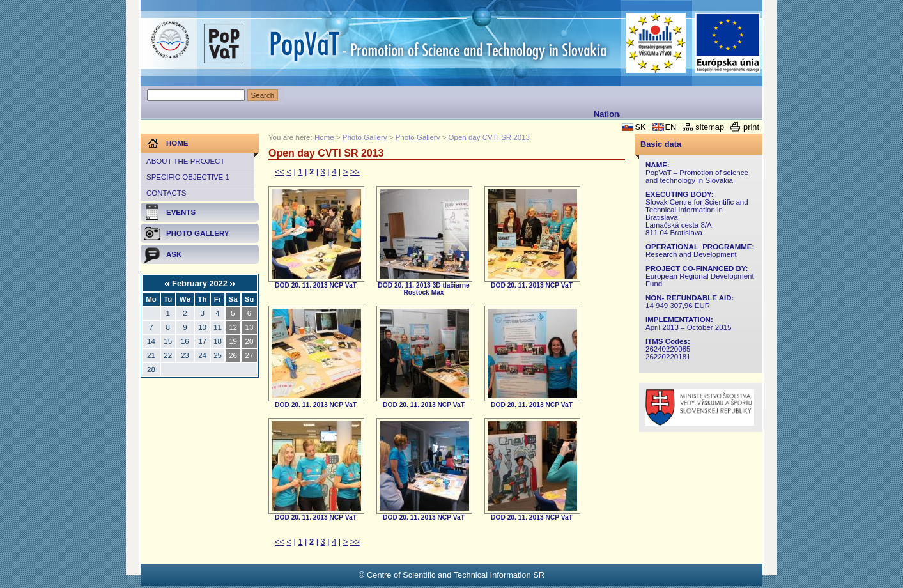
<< (280, 172)
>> (355, 172)
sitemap (710, 127)
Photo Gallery (365, 137)
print (751, 127)
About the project (185, 161)
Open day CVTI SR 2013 (489, 137)
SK (640, 127)
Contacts (166, 193)
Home (324, 137)
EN (671, 127)
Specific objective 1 (188, 177)
